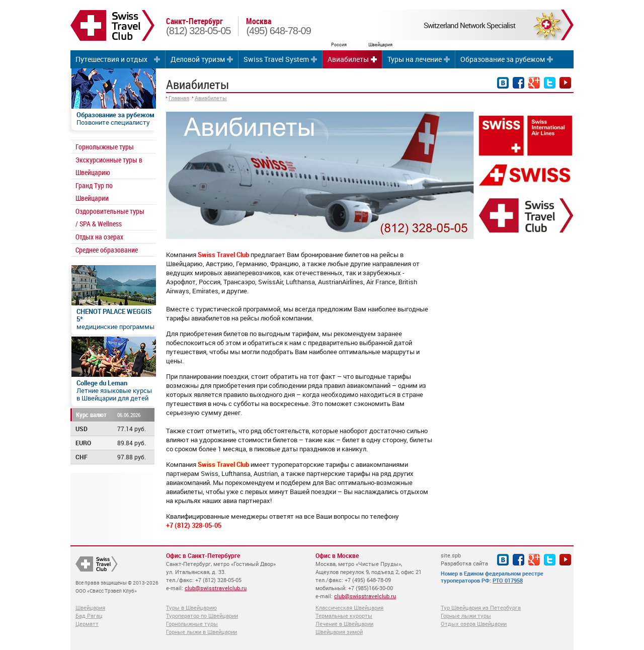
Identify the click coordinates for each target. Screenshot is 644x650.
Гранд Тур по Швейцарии (94, 192)
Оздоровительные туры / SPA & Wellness (110, 217)
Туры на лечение (415, 59)
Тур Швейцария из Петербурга (481, 607)
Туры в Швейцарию (191, 607)
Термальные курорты (344, 616)
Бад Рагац (89, 616)
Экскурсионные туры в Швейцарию (109, 166)
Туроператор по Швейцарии (202, 616)
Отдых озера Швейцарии (474, 624)
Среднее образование (107, 250)
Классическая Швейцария (349, 607)
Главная (179, 98)
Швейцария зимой (339, 632)
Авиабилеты (348, 59)
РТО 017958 (508, 580)
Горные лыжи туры (466, 616)
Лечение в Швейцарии (344, 624)
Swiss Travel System (276, 59)
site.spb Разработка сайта (464, 559)
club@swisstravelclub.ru (216, 588)
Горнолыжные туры (105, 147)
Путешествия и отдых (111, 59)
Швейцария (90, 607)
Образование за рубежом (503, 59)
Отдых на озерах (99, 237)
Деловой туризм (198, 59)
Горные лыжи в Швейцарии (202, 632)
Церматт (87, 624)
